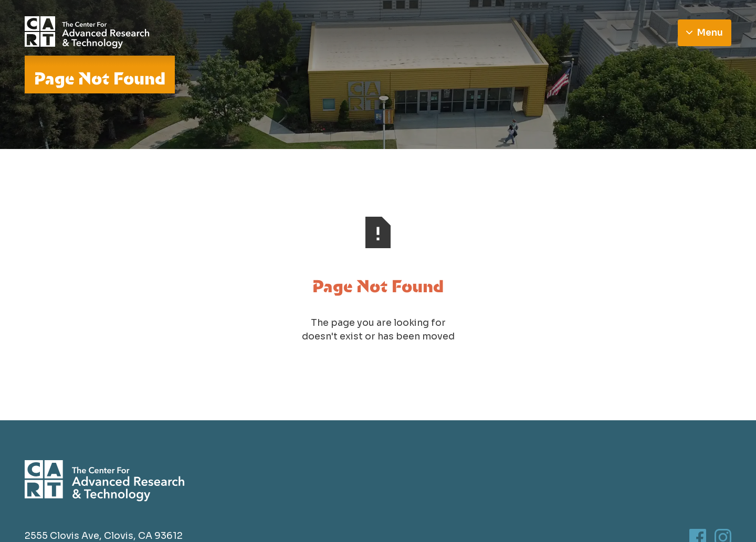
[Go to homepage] (87, 33)
